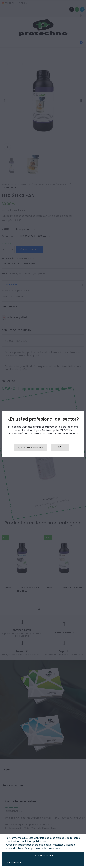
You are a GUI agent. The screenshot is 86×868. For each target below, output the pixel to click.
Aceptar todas (43, 856)
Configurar (43, 863)
